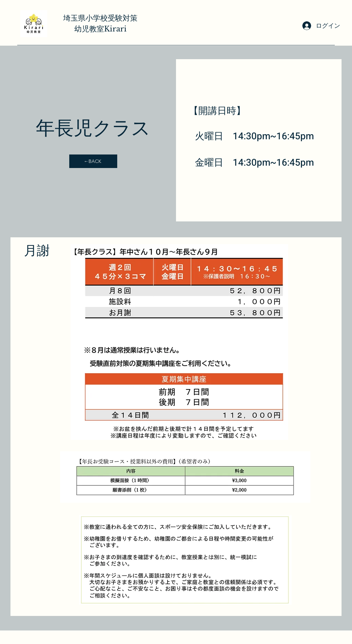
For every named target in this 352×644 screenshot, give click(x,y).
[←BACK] (93, 161)
